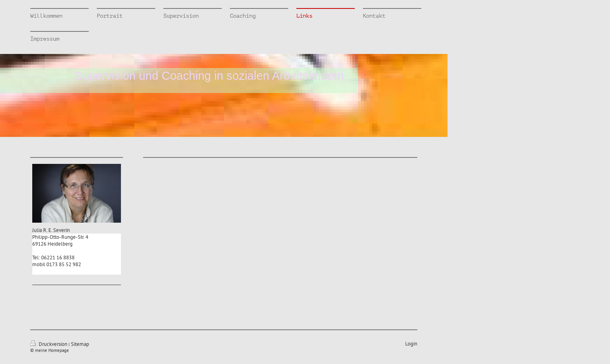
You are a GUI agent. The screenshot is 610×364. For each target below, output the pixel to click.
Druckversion (49, 344)
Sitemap (80, 344)
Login (411, 344)
